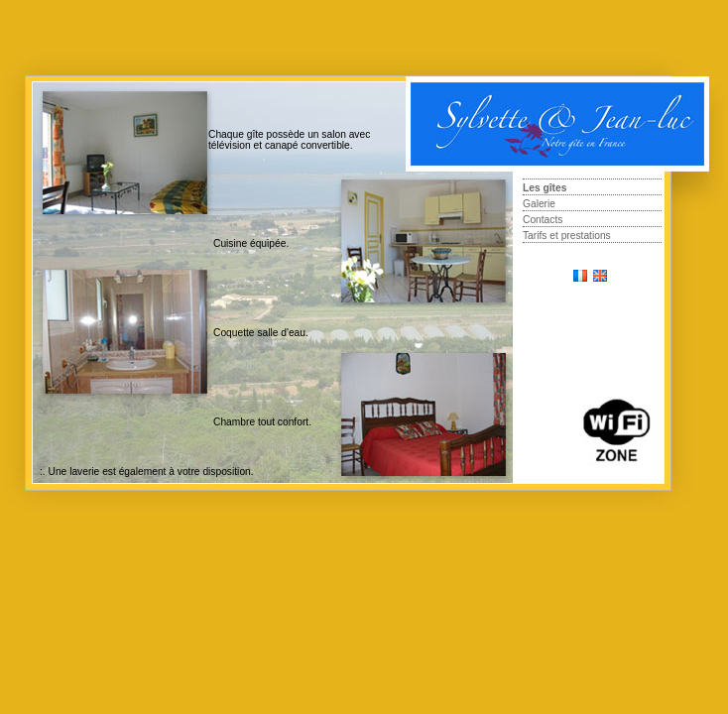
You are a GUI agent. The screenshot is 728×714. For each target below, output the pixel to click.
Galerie (539, 204)
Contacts (543, 220)
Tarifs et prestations (567, 236)
